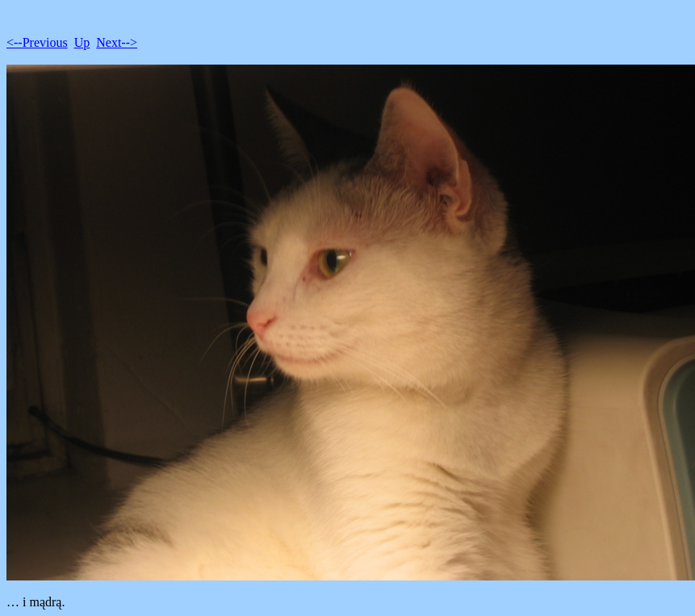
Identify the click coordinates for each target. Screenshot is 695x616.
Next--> (117, 42)
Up (82, 42)
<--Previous (37, 42)
